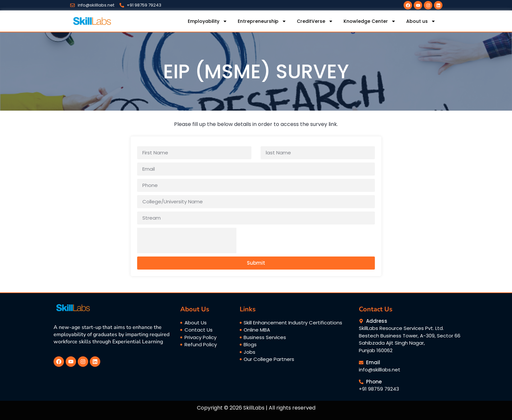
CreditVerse (315, 21)
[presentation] (187, 241)
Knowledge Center (370, 21)
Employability (208, 21)
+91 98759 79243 (379, 389)
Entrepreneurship (262, 21)
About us (421, 21)
